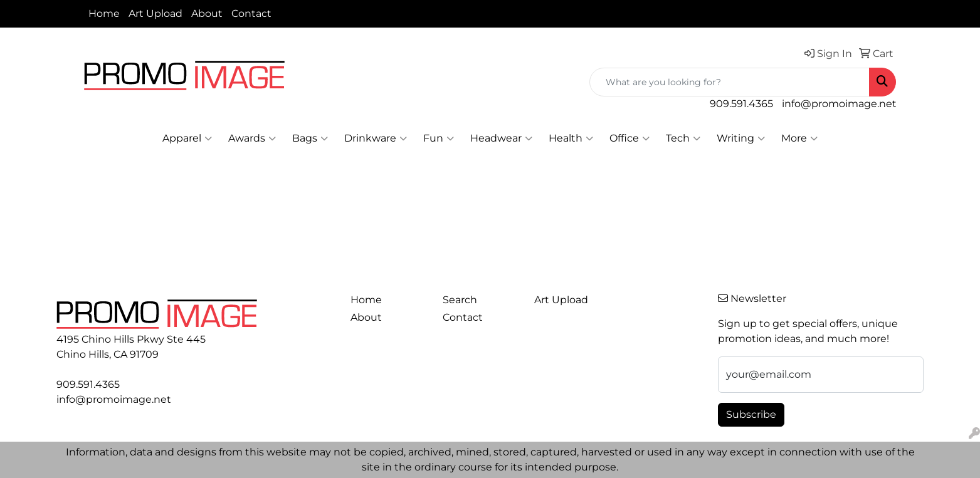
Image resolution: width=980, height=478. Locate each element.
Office (630, 138)
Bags (310, 138)
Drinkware (376, 138)
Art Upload (155, 13)
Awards (252, 138)
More (799, 138)
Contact (251, 13)
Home (104, 13)
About (207, 13)
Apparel (187, 138)
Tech (683, 138)
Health (571, 138)
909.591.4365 (741, 104)
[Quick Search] (730, 82)
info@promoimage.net (839, 104)
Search (460, 300)
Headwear (501, 138)
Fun (439, 138)
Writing (741, 138)
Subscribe (751, 414)
